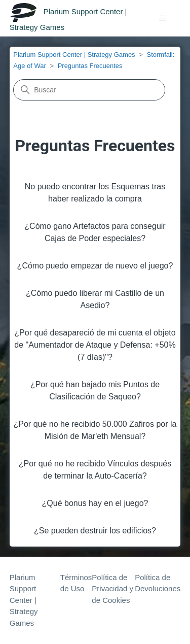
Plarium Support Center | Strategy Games (74, 55)
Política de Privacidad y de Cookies (112, 589)
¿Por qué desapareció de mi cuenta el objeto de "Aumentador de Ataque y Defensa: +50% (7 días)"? (95, 345)
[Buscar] (89, 90)
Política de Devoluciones (158, 583)
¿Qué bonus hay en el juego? (95, 503)
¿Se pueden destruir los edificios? (95, 531)
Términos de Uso (76, 583)
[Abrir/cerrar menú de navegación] (162, 18)
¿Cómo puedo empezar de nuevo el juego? (95, 266)
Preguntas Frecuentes (90, 66)
